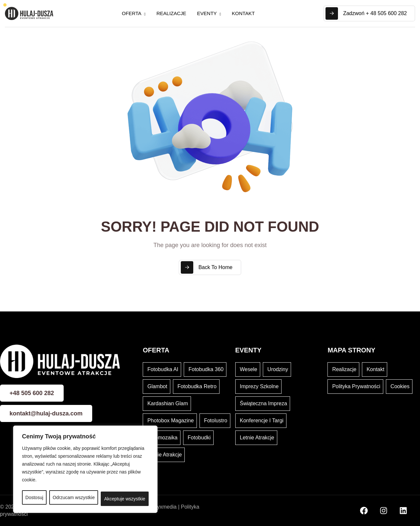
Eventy (207, 13)
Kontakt (243, 13)
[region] (85, 469)
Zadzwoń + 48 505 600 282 (366, 13)
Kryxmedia (164, 507)
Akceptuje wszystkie (125, 499)
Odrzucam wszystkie (73, 497)
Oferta (131, 13)
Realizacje (171, 13)
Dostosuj (34, 497)
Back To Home (207, 267)
